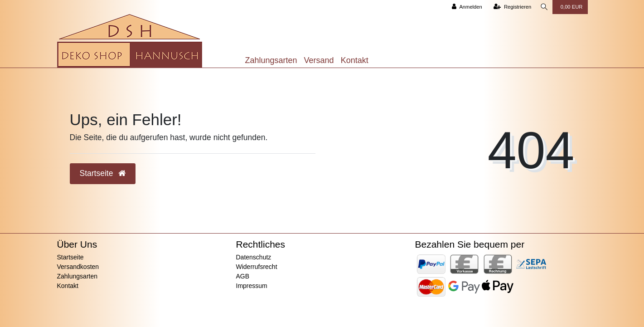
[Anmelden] (465, 7)
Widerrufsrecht (257, 267)
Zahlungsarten (271, 60)
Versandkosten (78, 267)
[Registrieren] (510, 7)
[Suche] (543, 7)
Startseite (70, 257)
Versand (319, 60)
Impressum (252, 286)
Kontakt (355, 60)
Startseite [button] (103, 173)
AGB (243, 276)
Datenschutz (254, 257)
